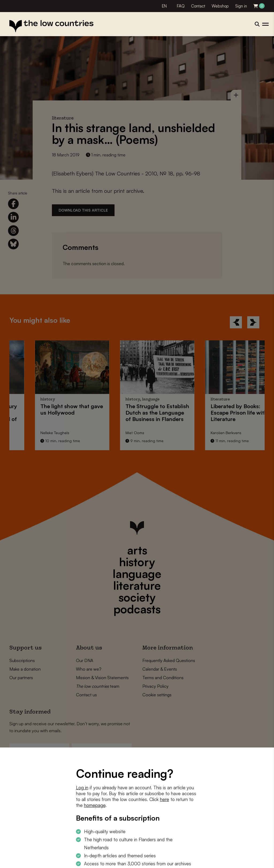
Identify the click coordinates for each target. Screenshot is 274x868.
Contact (198, 6)
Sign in (241, 6)
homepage (95, 805)
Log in (82, 788)
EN (164, 6)
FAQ (181, 6)
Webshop (220, 6)
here (165, 799)
